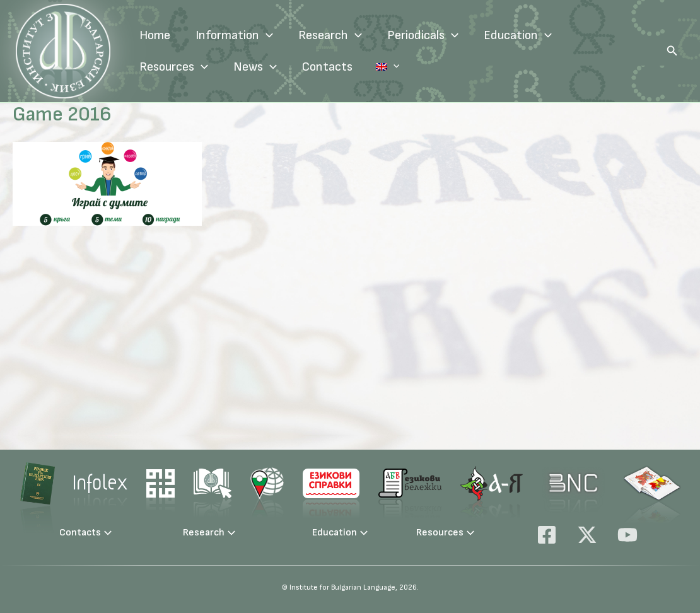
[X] (587, 535)
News (255, 67)
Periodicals (423, 35)
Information (234, 35)
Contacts (327, 67)
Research (330, 35)
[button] (672, 51)
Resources (174, 67)
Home (155, 35)
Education (518, 35)
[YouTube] (627, 535)
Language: (377, 67)
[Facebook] (547, 535)
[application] (266, 35)
